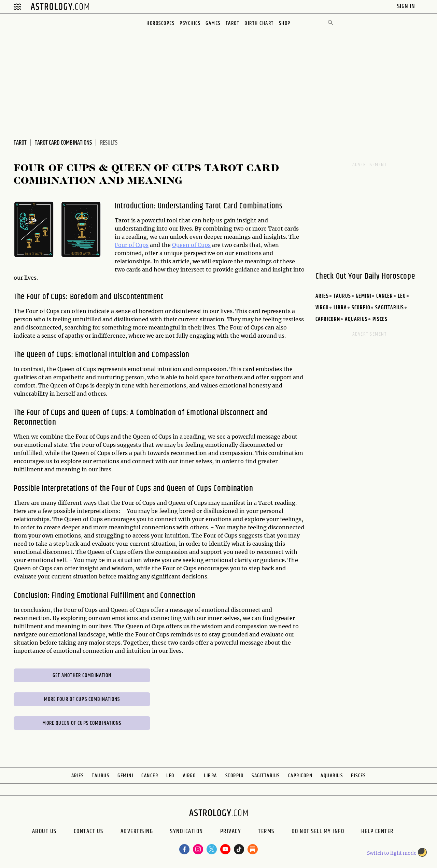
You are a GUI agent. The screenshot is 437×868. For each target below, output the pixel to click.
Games (213, 23)
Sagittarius (390, 308)
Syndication (187, 832)
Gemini (364, 296)
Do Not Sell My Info (318, 832)
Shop (285, 23)
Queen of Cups (191, 245)
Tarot (233, 23)
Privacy (231, 832)
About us (44, 832)
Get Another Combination (82, 675)
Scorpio (361, 308)
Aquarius (356, 319)
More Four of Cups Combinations (82, 699)
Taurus (342, 296)
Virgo (322, 308)
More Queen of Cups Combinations (82, 723)
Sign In (407, 6)
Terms (266, 832)
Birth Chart (259, 23)
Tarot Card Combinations (63, 143)
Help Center (377, 832)
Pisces (380, 319)
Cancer (385, 296)
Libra (340, 308)
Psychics (190, 23)
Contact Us (89, 832)
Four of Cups (132, 245)
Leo (402, 296)
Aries (322, 296)
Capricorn (328, 319)
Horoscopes (160, 23)
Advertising (137, 832)
